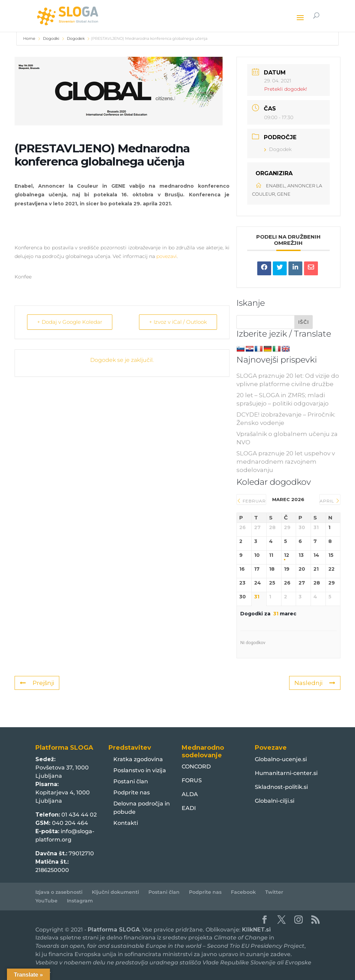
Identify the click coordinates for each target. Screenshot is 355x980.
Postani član (131, 781)
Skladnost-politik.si (281, 787)
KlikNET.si (256, 930)
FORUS (192, 780)
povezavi (167, 256)
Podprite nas (132, 792)
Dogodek (76, 38)
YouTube (46, 901)
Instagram (80, 901)
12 (287, 555)
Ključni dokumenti (115, 892)
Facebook (243, 892)
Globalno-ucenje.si (281, 759)
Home (30, 38)
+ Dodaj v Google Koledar (70, 322)
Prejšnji (37, 683)
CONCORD (196, 767)
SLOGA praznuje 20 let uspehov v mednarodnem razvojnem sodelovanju (286, 462)
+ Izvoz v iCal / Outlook (178, 322)
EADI (189, 808)
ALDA (190, 794)
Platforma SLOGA (114, 930)
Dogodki (51, 38)
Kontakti (126, 823)
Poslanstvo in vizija (140, 770)
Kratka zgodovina (138, 759)
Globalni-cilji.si (275, 801)
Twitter (274, 892)
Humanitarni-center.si (286, 773)
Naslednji (315, 683)
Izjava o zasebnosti (59, 892)
